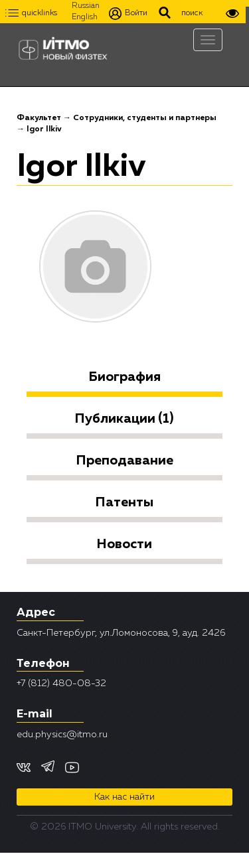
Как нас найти (124, 797)
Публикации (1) (124, 419)
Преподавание (125, 461)
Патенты (124, 502)
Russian (86, 6)
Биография (125, 377)
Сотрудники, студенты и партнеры (145, 118)
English (85, 17)
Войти (128, 14)
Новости (124, 544)
